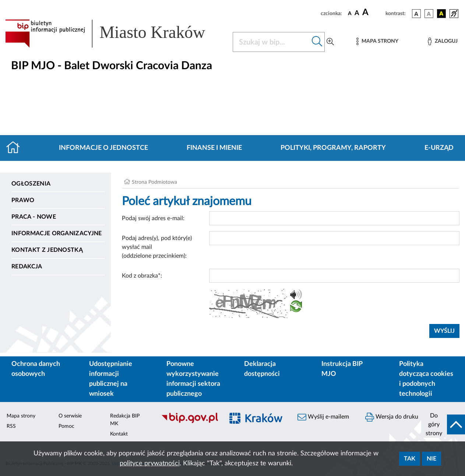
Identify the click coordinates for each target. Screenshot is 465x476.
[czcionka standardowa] (350, 13)
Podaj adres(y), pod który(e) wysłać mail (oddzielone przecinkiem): (157, 247)
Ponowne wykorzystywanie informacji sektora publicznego (193, 379)
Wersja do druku (392, 417)
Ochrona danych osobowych (36, 369)
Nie (431, 459)
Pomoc (66, 426)
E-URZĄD (439, 148)
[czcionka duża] (373, 13)
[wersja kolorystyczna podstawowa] (416, 14)
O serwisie (70, 416)
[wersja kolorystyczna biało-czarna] (429, 14)
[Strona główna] (16, 148)
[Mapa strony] (377, 41)
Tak (410, 459)
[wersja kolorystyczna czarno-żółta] (441, 14)
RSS (11, 426)
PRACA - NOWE (34, 217)
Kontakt (119, 434)
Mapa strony (21, 416)
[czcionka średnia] (357, 13)
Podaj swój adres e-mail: (153, 218)
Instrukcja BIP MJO (342, 369)
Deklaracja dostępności (262, 369)
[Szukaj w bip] (317, 42)
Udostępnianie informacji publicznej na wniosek (111, 379)
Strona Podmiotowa (154, 182)
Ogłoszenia (31, 184)
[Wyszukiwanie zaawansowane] (330, 42)
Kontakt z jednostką (47, 250)
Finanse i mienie (214, 148)
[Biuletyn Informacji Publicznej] (189, 422)
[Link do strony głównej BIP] (115, 34)
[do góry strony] (443, 424)
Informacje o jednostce (103, 148)
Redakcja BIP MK (125, 420)
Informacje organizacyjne (57, 233)
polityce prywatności (150, 463)
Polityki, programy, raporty (333, 148)
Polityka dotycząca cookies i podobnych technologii (426, 379)
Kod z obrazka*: (142, 276)
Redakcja (27, 267)
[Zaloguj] (443, 41)
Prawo (23, 200)
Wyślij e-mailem (323, 417)
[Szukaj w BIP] (271, 42)
